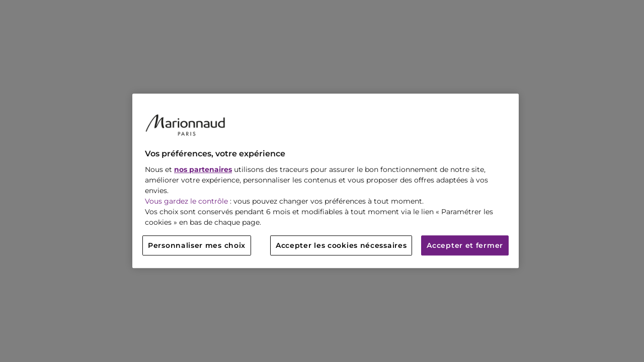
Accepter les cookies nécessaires (341, 246)
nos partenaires (203, 170)
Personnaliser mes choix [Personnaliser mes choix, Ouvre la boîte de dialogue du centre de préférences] (197, 246)
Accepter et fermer (465, 246)
